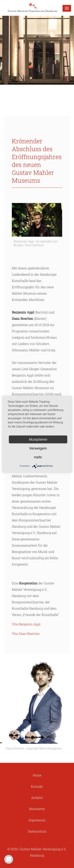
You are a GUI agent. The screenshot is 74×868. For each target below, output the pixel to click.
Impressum (37, 820)
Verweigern (38, 448)
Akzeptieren (38, 439)
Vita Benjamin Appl (26, 624)
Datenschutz (37, 831)
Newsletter (37, 809)
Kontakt (37, 786)
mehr (38, 457)
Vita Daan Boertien (26, 634)
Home (37, 775)
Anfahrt (37, 798)
